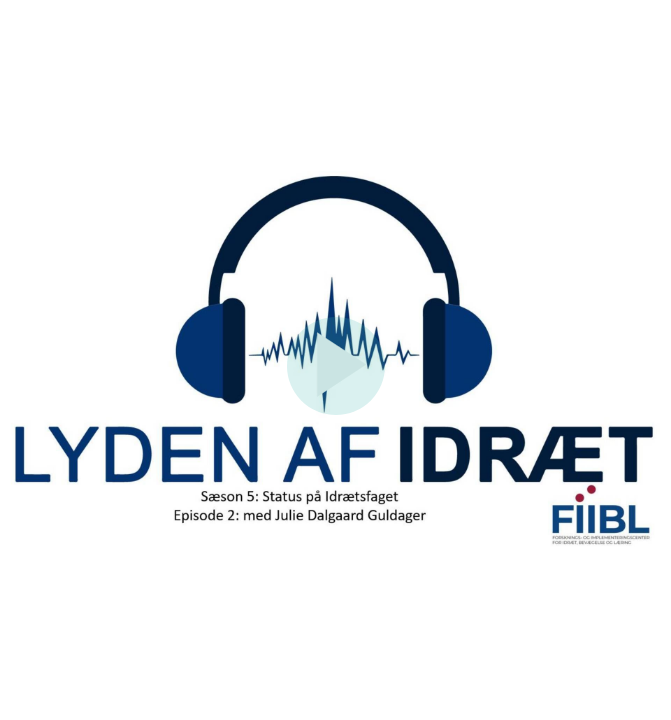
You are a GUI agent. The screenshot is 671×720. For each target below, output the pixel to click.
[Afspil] (336, 410)
